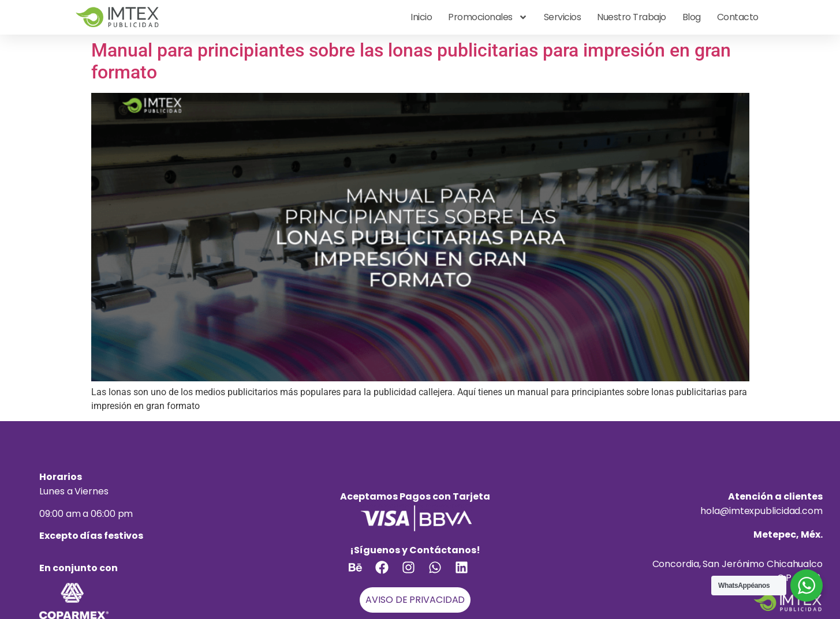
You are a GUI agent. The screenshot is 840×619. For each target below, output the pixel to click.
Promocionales (488, 17)
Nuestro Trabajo (632, 17)
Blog (692, 17)
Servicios (563, 17)
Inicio (421, 17)
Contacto (738, 17)
